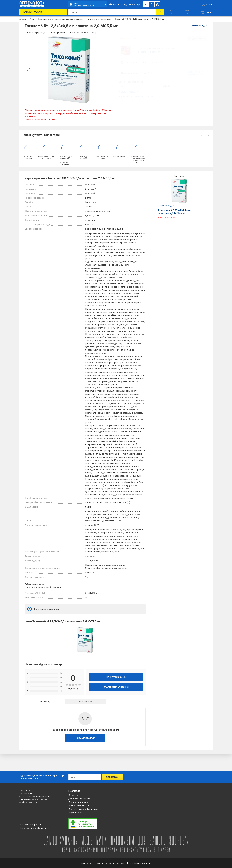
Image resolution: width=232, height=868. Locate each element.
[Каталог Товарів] (43, 12)
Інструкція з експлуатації (43, 609)
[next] (209, 135)
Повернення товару (78, 802)
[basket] (206, 12)
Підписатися (112, 777)
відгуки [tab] (44, 702)
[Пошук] (160, 12)
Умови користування (79, 806)
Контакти (73, 795)
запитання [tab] (84, 702)
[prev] (201, 135)
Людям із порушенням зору (125, 4)
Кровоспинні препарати (149, 52)
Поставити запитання (116, 687)
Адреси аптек (75, 813)
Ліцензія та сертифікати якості (40, 120)
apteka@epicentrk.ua (28, 802)
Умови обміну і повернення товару (136, 97)
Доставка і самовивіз (79, 799)
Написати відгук (116, 677)
